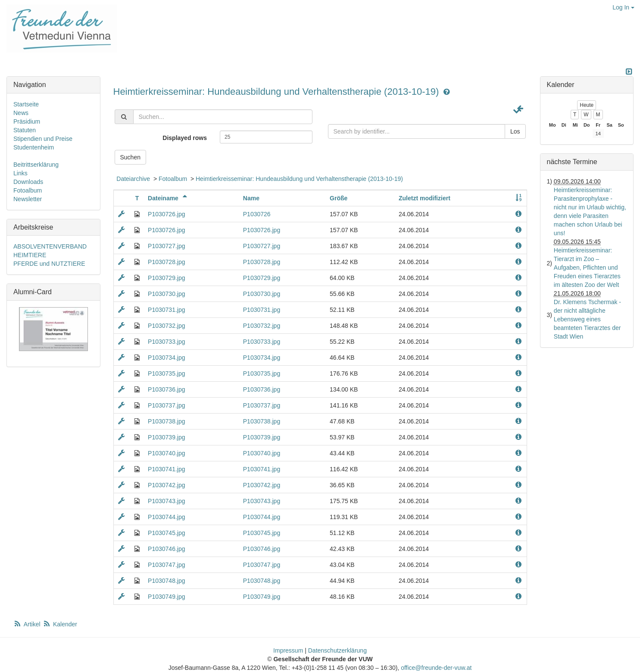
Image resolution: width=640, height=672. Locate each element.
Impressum (288, 650)
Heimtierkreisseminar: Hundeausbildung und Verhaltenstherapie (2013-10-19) (278, 92)
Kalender (60, 624)
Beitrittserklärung (36, 165)
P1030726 (257, 214)
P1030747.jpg (166, 565)
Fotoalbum (173, 179)
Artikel (28, 624)
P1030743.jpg (166, 501)
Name (251, 198)
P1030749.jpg (166, 597)
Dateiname (169, 198)
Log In (623, 7)
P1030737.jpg (166, 405)
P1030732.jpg (166, 326)
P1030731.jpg (166, 310)
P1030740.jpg (166, 453)
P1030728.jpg (166, 262)
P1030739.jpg (166, 437)
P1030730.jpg (166, 294)
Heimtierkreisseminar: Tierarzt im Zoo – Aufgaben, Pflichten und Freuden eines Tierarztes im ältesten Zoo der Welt (587, 268)
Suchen (130, 157)
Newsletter (28, 199)
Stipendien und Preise (43, 139)
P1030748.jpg (166, 581)
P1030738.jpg (166, 421)
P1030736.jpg (166, 389)
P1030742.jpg (166, 485)
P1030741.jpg (166, 469)
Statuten (25, 130)
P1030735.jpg (166, 373)
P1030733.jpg (166, 342)
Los (515, 131)
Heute (587, 105)
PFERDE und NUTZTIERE (49, 264)
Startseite (26, 104)
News (21, 113)
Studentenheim (34, 147)
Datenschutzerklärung (337, 650)
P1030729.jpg (166, 278)
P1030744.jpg (166, 517)
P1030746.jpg (166, 549)
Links (20, 173)
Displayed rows (185, 138)
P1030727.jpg (166, 246)
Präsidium (27, 121)
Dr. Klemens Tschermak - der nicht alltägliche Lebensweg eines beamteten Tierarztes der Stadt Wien (587, 319)
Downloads (28, 182)
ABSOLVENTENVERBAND (50, 246)
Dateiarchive (133, 179)
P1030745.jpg (166, 533)
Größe (339, 198)
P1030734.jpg (166, 358)
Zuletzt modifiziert (425, 198)
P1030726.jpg (166, 214)
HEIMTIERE (30, 255)
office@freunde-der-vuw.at (436, 668)
